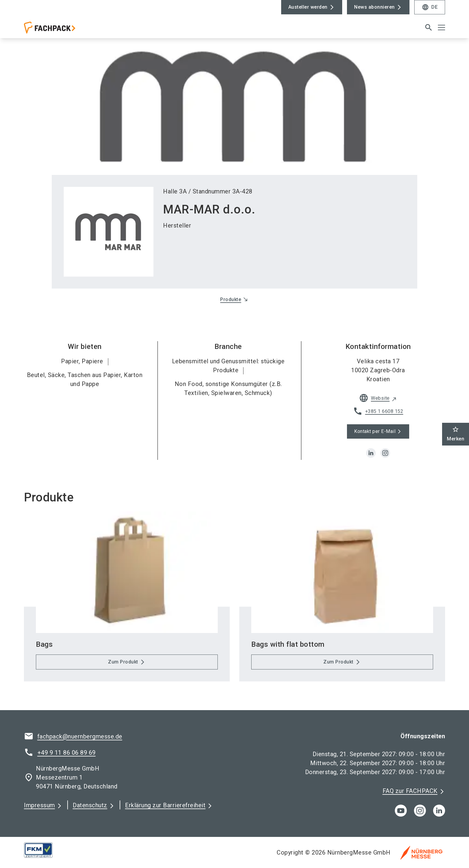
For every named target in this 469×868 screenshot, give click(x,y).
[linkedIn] (439, 817)
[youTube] (401, 817)
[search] (429, 31)
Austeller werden (308, 7)
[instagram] (385, 459)
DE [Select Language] (430, 7)
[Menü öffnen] (441, 31)
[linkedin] (371, 459)
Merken (456, 434)
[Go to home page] (73, 33)
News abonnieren (374, 7)
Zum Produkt (123, 668)
